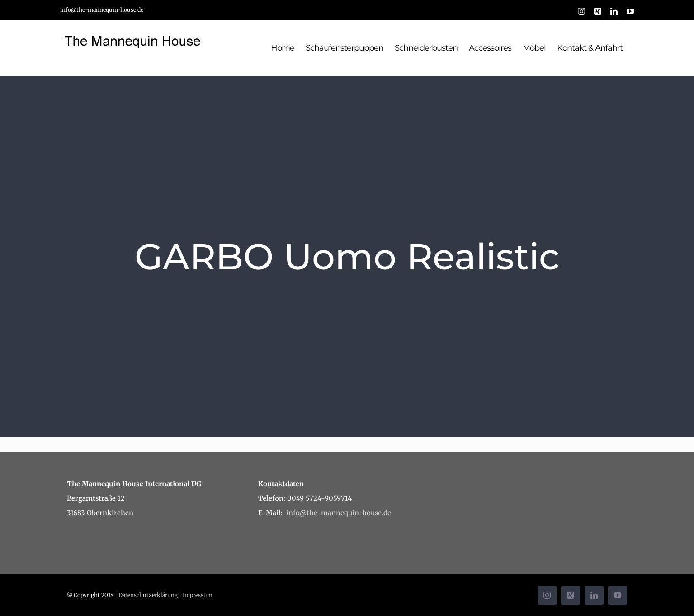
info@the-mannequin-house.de (102, 10)
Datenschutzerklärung (148, 595)
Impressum (198, 595)
